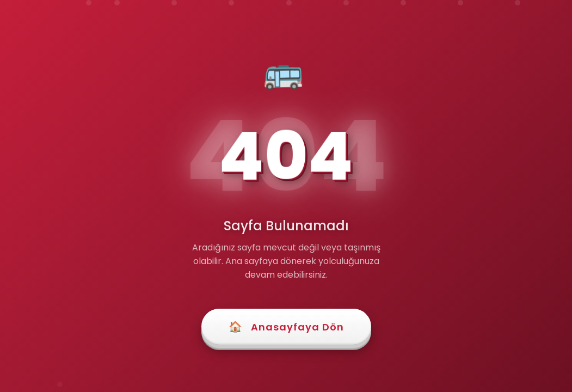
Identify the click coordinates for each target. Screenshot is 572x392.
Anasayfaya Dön (286, 327)
